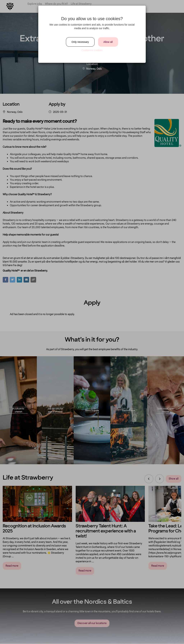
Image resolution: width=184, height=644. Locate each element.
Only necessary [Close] (80, 42)
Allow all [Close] (108, 42)
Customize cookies (92, 50)
